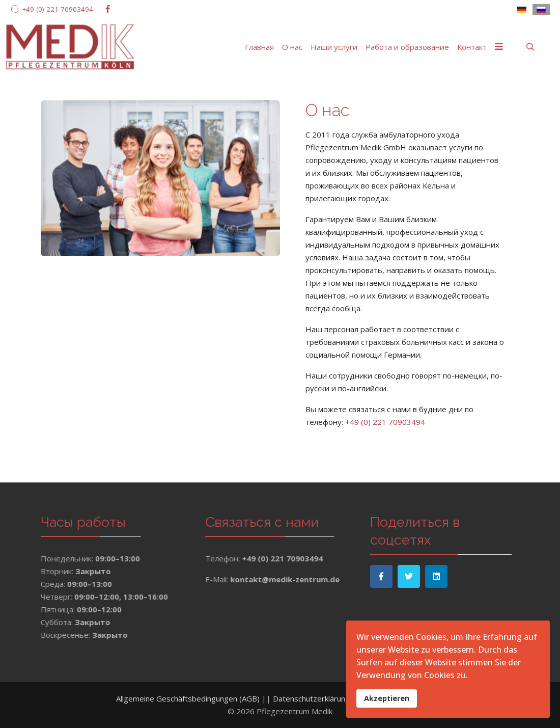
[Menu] (499, 47)
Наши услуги (334, 47)
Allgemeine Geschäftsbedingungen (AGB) (188, 698)
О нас (292, 47)
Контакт (472, 47)
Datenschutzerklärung (311, 698)
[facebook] (108, 9)
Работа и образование (407, 47)
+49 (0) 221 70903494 (58, 9)
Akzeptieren (387, 698)
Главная (259, 47)
